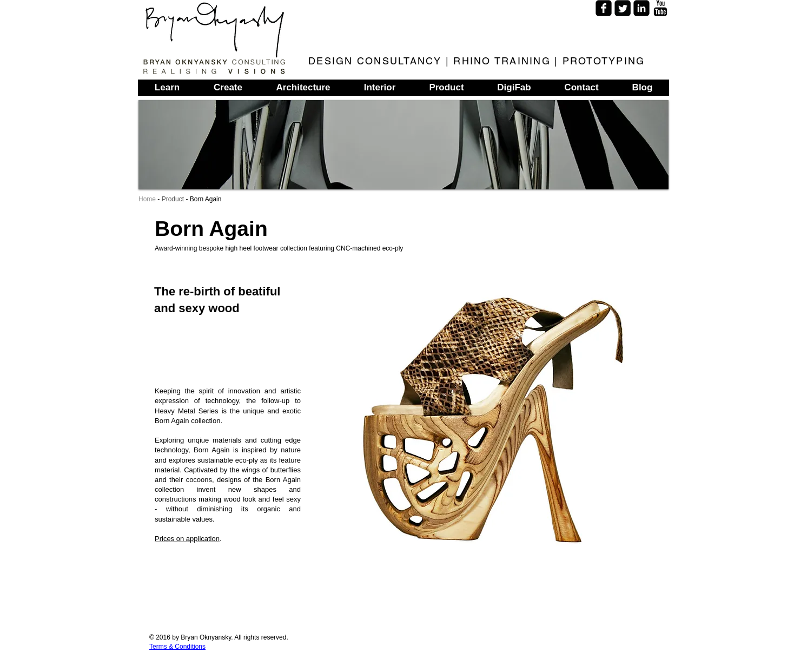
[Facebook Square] (604, 8)
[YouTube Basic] (660, 8)
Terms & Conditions (177, 647)
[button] (485, 419)
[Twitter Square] (623, 8)
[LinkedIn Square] (641, 8)
